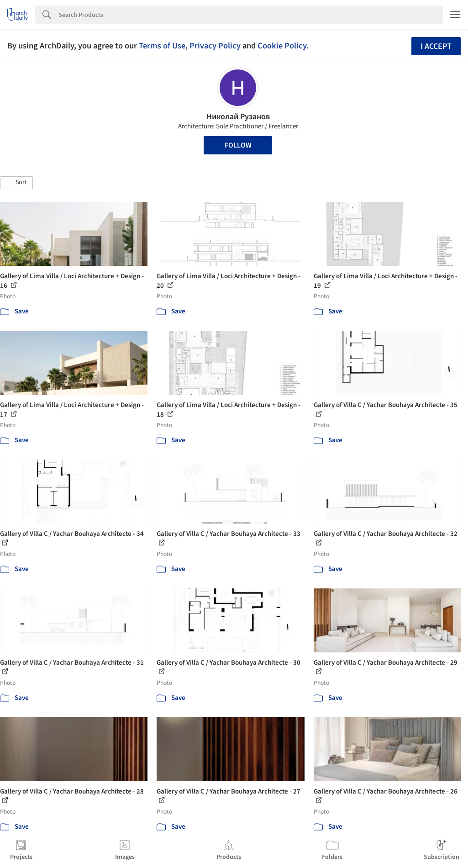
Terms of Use (162, 46)
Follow (238, 145)
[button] (16, 183)
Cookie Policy (282, 46)
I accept (436, 46)
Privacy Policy (215, 46)
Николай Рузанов (238, 117)
